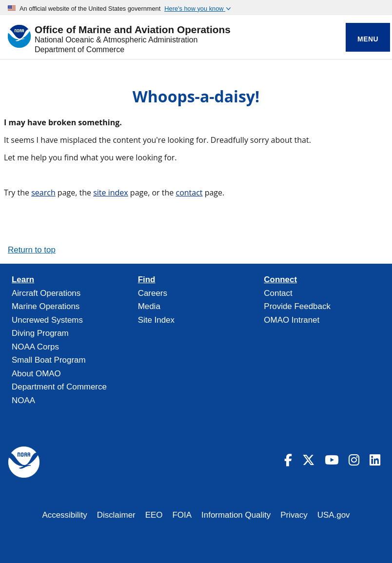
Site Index (156, 320)
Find (147, 280)
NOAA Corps (35, 347)
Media (149, 306)
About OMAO (36, 374)
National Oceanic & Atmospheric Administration (116, 40)
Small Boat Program (49, 360)
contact (189, 193)
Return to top (32, 250)
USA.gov (334, 515)
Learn (23, 280)
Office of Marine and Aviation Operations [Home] (133, 30)
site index (111, 193)
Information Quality (236, 515)
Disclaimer (116, 515)
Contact (278, 293)
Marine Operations (46, 306)
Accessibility (64, 515)
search (43, 193)
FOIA (182, 515)
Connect (280, 280)
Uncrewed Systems (47, 320)
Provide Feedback (297, 306)
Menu (368, 39)
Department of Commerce (79, 49)
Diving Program (40, 333)
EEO (154, 515)
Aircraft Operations (46, 293)
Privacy (294, 515)
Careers (153, 293)
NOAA (23, 400)
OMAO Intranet (292, 320)
